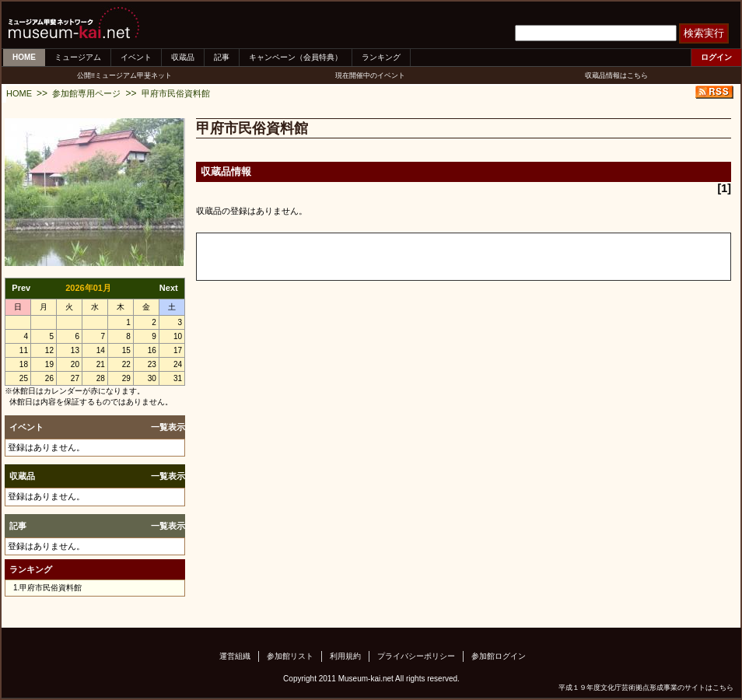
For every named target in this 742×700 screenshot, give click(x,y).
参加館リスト (290, 656)
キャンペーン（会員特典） (296, 57)
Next (169, 288)
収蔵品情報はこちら (616, 75)
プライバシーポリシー (416, 656)
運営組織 (235, 656)
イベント (136, 57)
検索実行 (704, 33)
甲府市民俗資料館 (176, 93)
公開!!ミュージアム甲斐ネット (124, 75)
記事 (222, 57)
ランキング (381, 57)
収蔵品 (183, 57)
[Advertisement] (379, 257)
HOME (24, 57)
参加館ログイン (499, 656)
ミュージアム (78, 57)
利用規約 (345, 656)
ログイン (716, 57)
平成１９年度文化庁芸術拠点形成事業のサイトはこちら (646, 688)
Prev (21, 288)
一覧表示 (168, 427)
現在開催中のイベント (370, 75)
